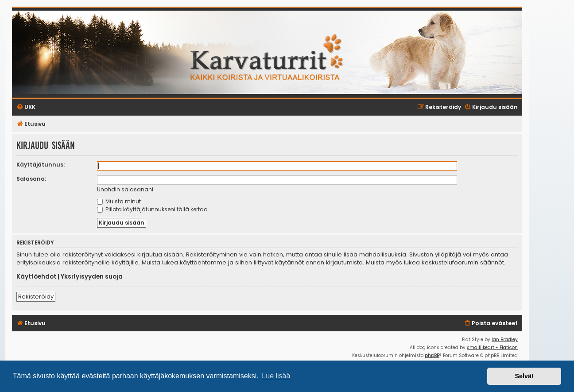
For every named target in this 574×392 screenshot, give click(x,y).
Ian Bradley (505, 340)
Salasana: (31, 179)
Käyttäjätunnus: (41, 165)
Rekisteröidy (36, 297)
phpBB (432, 355)
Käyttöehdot (36, 277)
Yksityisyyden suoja (92, 277)
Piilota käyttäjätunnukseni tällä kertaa (152, 209)
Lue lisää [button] (276, 376)
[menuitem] (491, 324)
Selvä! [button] (524, 376)
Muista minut (119, 201)
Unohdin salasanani (125, 189)
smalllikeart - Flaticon (492, 347)
